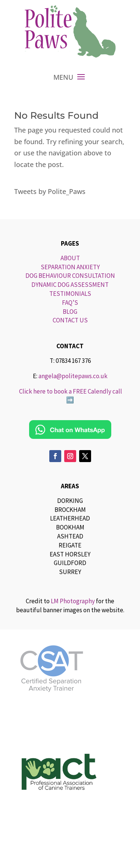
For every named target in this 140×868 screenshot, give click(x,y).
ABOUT (70, 258)
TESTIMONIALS (70, 294)
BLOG (70, 312)
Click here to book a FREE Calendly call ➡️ (70, 396)
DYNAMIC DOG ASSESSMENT (70, 285)
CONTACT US (70, 320)
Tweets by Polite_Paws (50, 191)
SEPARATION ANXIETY (70, 267)
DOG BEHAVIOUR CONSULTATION (70, 276)
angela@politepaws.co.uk (73, 376)
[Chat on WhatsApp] (70, 430)
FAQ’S (70, 303)
